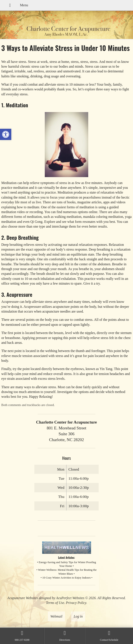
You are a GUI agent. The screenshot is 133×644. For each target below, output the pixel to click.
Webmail (56, 616)
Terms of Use (55, 603)
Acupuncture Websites (23, 598)
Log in (78, 616)
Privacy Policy (76, 603)
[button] (6, 134)
